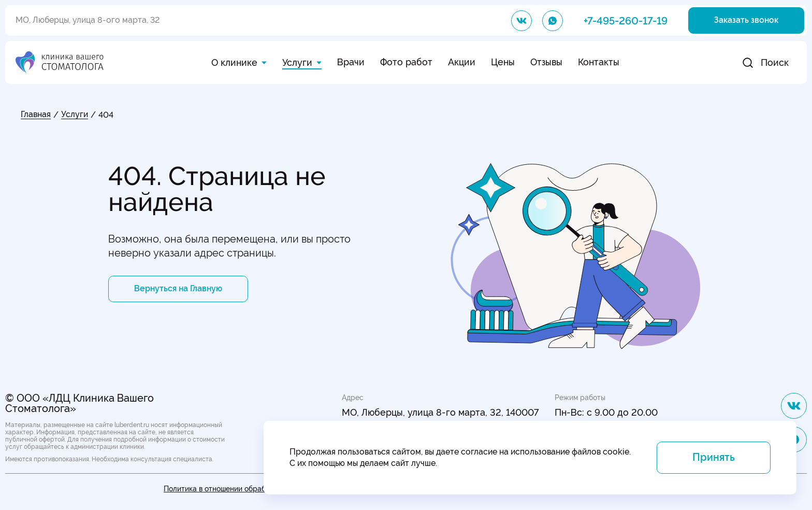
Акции (462, 62)
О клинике (234, 62)
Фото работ (406, 62)
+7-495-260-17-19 (626, 21)
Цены (503, 62)
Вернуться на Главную (178, 288)
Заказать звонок (746, 20)
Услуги (297, 62)
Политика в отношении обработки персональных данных (262, 489)
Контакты (599, 62)
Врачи (351, 62)
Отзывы (546, 62)
